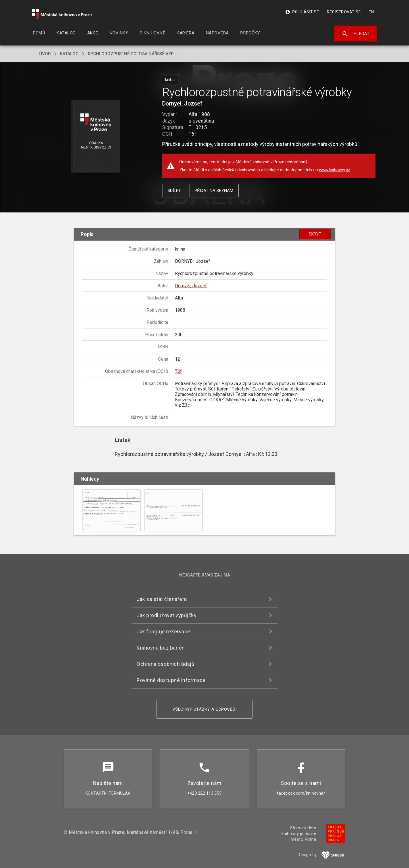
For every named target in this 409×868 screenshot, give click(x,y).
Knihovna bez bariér (160, 648)
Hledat (356, 34)
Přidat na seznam (214, 191)
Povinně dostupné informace (171, 680)
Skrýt (315, 234)
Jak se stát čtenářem (162, 599)
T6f (178, 371)
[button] (96, 137)
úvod (45, 54)
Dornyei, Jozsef (182, 104)
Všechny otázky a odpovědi (205, 709)
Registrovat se (344, 12)
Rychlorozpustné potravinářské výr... (132, 54)
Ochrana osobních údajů (165, 664)
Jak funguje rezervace (163, 632)
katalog (69, 54)
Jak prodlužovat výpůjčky (167, 615)
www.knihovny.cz (335, 170)
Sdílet (174, 191)
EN (371, 12)
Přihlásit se (302, 12)
